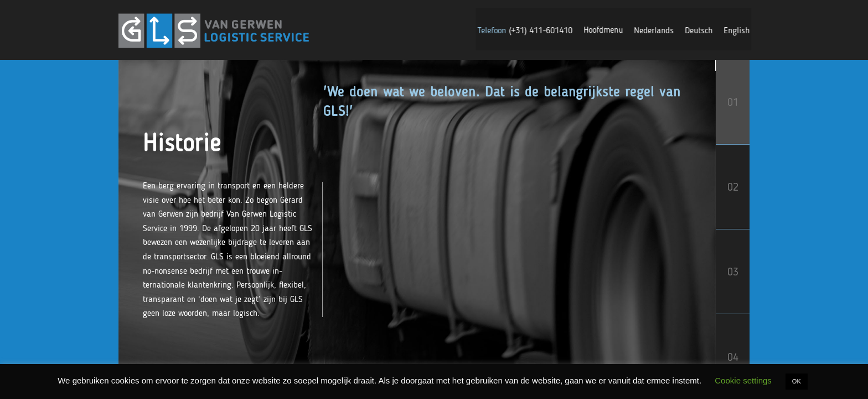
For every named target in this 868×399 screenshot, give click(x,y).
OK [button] (797, 381)
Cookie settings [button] (743, 380)
